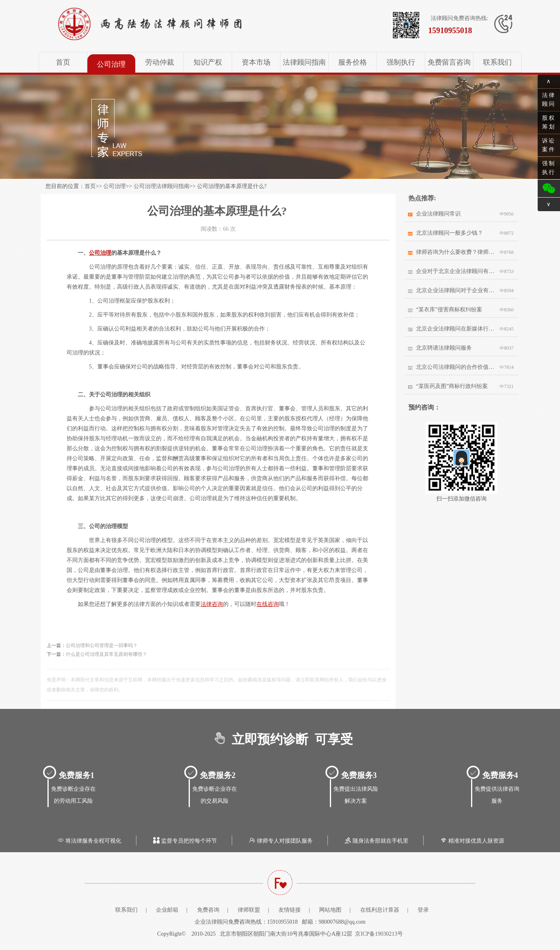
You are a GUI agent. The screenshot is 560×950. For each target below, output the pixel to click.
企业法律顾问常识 (438, 214)
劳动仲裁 (160, 62)
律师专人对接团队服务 (280, 841)
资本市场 (256, 62)
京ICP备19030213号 (379, 934)
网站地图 (330, 910)
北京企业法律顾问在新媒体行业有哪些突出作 (456, 329)
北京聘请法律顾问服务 (444, 348)
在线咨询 (268, 604)
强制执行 (401, 62)
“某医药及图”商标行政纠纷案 (452, 386)
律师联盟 (249, 910)
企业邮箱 (167, 910)
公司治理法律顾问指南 (162, 186)
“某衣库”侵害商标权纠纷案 (449, 310)
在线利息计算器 (380, 910)
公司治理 (111, 64)
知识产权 (208, 62)
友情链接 (290, 910)
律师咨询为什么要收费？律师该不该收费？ (456, 252)
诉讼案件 (549, 145)
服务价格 (353, 62)
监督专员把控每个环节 (184, 841)
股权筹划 (549, 122)
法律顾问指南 (304, 62)
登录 (423, 910)
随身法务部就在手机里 (376, 841)
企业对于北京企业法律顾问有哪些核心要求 (456, 271)
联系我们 (497, 62)
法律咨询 (212, 604)
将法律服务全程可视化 (89, 841)
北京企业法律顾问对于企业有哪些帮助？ (456, 290)
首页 (63, 62)
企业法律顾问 (211, 922)
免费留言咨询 (449, 62)
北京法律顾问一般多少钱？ (450, 233)
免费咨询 (208, 910)
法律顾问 (549, 100)
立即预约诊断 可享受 (280, 739)
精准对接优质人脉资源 (471, 841)
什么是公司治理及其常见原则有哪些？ (106, 654)
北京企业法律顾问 (175, 24)
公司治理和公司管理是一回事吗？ (102, 645)
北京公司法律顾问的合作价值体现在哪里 (456, 367)
